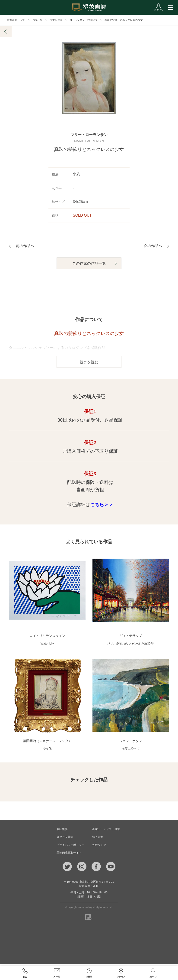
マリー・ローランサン (89, 137)
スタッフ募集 (65, 839)
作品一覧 (38, 20)
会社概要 (62, 831)
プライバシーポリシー (70, 847)
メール (57, 973)
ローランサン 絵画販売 (84, 20)
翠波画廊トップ (16, 20)
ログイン (153, 973)
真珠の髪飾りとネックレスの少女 (124, 20)
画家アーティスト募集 (106, 831)
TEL (25, 973)
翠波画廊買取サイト (69, 855)
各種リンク (99, 847)
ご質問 (89, 973)
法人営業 (98, 839)
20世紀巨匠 (56, 20)
